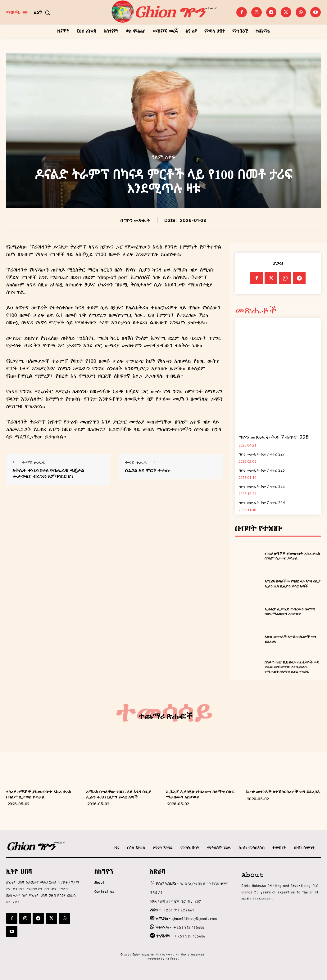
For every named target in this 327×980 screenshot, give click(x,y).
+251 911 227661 (178, 910)
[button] (43, 12)
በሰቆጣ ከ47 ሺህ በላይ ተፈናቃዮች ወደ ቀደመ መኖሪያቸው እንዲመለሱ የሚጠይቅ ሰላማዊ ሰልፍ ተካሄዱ (292, 667)
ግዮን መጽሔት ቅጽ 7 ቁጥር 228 (274, 437)
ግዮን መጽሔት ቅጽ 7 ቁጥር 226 (262, 470)
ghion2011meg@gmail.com (195, 919)
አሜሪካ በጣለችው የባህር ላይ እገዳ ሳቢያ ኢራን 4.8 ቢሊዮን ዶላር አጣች (292, 584)
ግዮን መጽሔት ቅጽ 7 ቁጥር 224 (262, 503)
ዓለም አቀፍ (163, 157)
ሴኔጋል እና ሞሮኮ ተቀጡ (147, 470)
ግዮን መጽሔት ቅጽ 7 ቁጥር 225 (262, 487)
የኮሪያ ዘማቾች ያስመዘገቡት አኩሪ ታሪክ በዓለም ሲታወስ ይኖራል (292, 556)
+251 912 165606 (189, 927)
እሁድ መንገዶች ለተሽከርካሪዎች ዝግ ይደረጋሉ (283, 792)
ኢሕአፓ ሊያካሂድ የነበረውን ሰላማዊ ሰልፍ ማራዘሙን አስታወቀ (290, 611)
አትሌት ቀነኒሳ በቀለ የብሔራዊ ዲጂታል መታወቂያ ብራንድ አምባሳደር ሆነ (48, 473)
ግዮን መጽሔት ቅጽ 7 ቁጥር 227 (262, 454)
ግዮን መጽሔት (137, 220)
